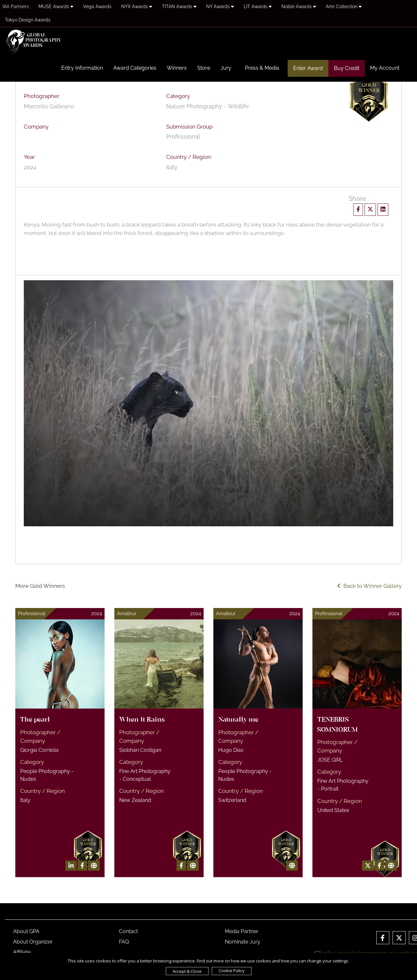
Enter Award (308, 68)
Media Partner (242, 931)
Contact (128, 931)
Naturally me (238, 720)
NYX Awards (137, 7)
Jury (226, 68)
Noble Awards (299, 7)
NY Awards (220, 7)
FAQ (124, 942)
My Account (385, 68)
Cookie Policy (232, 971)
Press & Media (262, 68)
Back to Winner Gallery (369, 586)
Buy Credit (347, 68)
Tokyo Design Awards (28, 20)
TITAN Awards (179, 7)
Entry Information (82, 68)
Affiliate (22, 952)
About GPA (26, 931)
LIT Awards (258, 7)
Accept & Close (187, 971)
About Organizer (33, 942)
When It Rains (142, 720)
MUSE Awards (56, 7)
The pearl (35, 720)
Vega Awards (97, 7)
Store (204, 68)
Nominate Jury (243, 942)
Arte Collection (344, 7)
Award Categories (135, 68)
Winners (177, 68)
